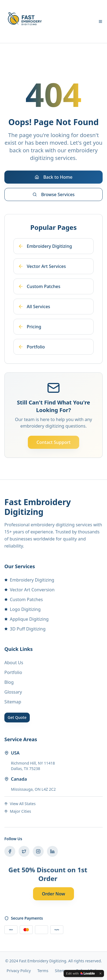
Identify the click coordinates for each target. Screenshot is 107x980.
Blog (9, 682)
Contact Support (54, 442)
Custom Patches (24, 599)
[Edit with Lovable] (80, 973)
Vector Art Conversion (29, 590)
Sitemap (13, 702)
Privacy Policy (19, 971)
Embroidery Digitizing (29, 580)
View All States (20, 804)
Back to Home (54, 177)
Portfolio (13, 672)
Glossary (13, 692)
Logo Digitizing (23, 609)
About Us (14, 663)
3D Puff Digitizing (25, 629)
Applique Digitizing (26, 619)
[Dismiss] (100, 973)
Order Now (53, 894)
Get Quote (17, 717)
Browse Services (54, 194)
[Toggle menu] (100, 21)
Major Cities (18, 811)
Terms (43, 971)
